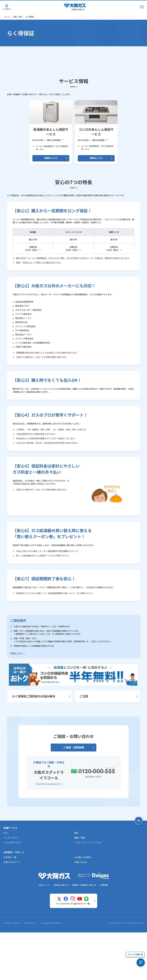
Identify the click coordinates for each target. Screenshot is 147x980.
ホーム (7, 17)
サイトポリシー (30, 974)
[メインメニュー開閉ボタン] (142, 7)
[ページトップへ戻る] (139, 872)
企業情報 (104, 936)
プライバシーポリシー (12, 974)
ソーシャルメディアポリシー (51, 974)
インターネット (11, 889)
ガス (6, 884)
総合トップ (44, 936)
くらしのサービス (12, 893)
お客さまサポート (12, 913)
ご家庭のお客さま (61, 936)
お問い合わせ (81, 913)
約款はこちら (16, 704)
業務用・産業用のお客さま (84, 936)
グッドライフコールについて (48, 835)
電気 (76, 884)
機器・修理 (18, 17)
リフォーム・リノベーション (88, 893)
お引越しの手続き (83, 908)
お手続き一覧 (10, 908)
